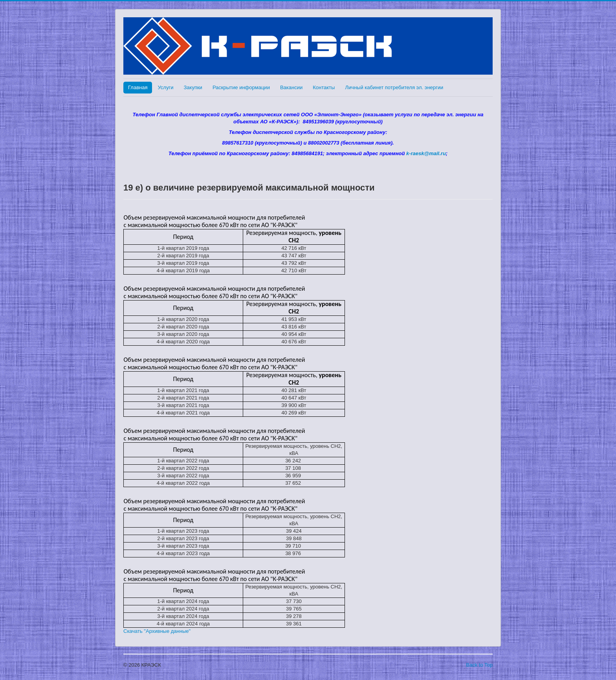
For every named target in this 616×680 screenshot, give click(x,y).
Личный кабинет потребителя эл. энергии (394, 87)
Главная (138, 87)
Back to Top (479, 665)
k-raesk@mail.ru (426, 153)
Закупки (193, 87)
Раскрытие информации (241, 87)
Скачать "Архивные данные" (157, 631)
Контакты (324, 87)
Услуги (165, 87)
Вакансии (291, 87)
